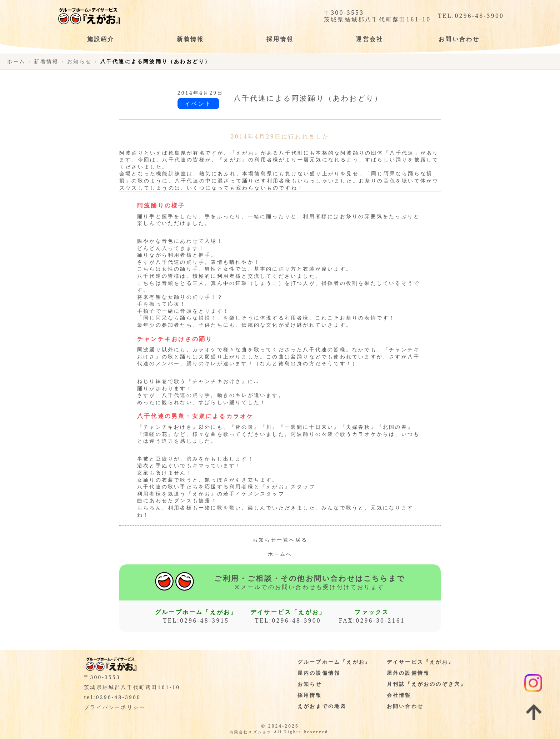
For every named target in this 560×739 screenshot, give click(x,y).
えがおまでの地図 (322, 706)
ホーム (16, 61)
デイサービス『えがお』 (421, 662)
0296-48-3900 (479, 16)
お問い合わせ (405, 706)
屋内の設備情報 (319, 673)
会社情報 (399, 695)
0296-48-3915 (205, 620)
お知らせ (310, 684)
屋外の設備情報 (408, 673)
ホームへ (280, 554)
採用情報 (310, 695)
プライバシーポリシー (115, 707)
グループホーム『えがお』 (334, 662)
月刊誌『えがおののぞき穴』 (427, 684)
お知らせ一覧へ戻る (280, 540)
